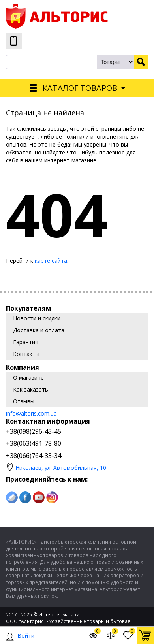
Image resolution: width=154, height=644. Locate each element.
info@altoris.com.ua (31, 413)
